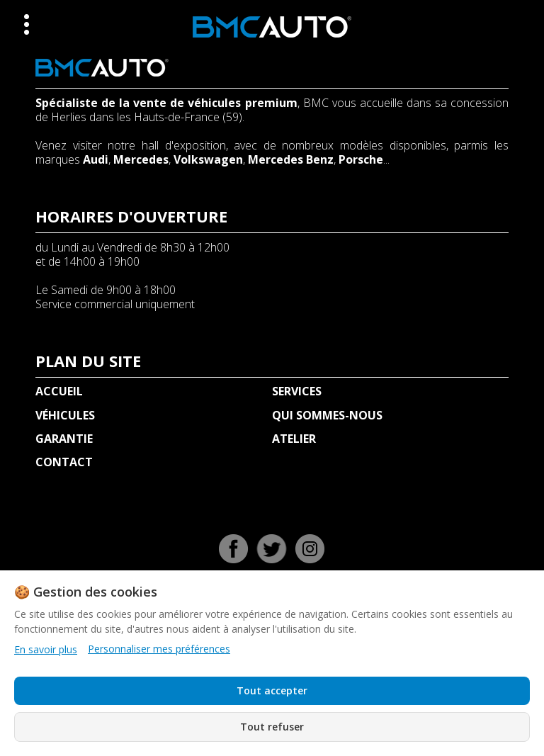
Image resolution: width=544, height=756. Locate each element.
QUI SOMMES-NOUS (327, 415)
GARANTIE (64, 439)
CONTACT (64, 462)
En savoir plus (46, 649)
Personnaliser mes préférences (159, 649)
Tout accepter (272, 690)
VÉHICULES (65, 415)
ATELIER (294, 439)
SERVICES (297, 391)
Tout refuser (272, 727)
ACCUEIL (59, 391)
